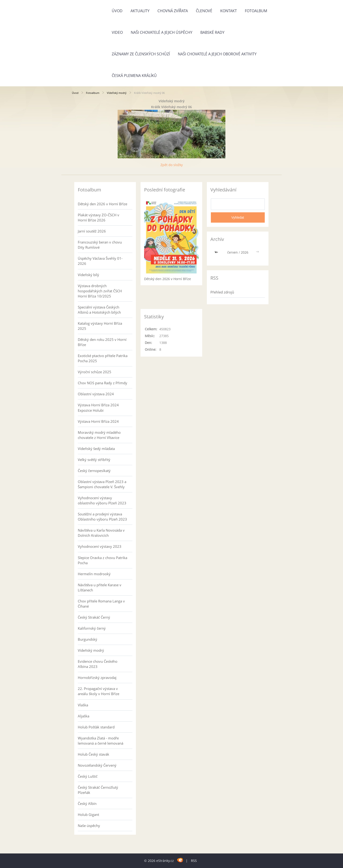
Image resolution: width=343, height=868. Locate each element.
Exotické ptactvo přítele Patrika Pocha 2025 (103, 358)
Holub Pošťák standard (96, 727)
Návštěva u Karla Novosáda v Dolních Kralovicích (101, 533)
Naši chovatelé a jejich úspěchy (162, 32)
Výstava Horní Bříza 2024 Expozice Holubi (98, 407)
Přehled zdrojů (222, 292)
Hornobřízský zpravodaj (97, 678)
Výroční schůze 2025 (95, 372)
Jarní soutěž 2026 (92, 231)
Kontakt (229, 11)
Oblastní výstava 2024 (96, 394)
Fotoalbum (256, 11)
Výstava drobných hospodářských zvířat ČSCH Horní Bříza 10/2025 (100, 291)
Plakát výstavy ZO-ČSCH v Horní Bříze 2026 (99, 217)
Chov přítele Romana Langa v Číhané (101, 604)
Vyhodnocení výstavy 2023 (100, 546)
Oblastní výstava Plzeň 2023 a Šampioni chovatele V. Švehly (102, 484)
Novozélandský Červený (97, 765)
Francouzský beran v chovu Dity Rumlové (100, 245)
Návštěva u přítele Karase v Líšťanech (100, 587)
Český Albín (87, 803)
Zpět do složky (172, 165)
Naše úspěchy (89, 826)
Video (117, 32)
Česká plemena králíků (134, 76)
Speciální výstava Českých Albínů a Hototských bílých (99, 310)
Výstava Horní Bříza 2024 (98, 421)
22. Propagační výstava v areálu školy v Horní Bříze (99, 691)
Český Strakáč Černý (94, 617)
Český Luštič (88, 776)
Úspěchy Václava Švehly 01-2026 (100, 261)
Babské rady (212, 32)
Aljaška (84, 716)
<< (217, 252)
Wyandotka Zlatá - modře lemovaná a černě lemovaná (101, 741)
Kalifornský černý (92, 628)
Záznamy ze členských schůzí (141, 54)
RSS (194, 861)
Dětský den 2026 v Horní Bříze (103, 204)
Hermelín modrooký (94, 574)
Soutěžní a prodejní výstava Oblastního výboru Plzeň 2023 (102, 517)
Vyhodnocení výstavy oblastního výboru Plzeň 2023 (102, 500)
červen (233, 252)
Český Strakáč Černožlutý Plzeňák (98, 790)
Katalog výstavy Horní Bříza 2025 (100, 326)
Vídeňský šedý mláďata (96, 449)
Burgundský (88, 639)
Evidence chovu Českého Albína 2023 (98, 664)
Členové (204, 11)
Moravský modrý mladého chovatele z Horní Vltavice (99, 435)
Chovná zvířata (173, 11)
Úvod (117, 11)
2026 (245, 252)
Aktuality (140, 11)
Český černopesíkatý (94, 471)
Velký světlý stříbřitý (94, 460)
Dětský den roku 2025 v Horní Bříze (102, 342)
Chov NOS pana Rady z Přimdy (103, 383)
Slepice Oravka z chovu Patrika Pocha (103, 560)
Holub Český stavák (93, 754)
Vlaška (83, 705)
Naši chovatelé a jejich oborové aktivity (217, 54)
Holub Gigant (88, 815)
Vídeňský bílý (88, 275)
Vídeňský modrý (117, 93)
